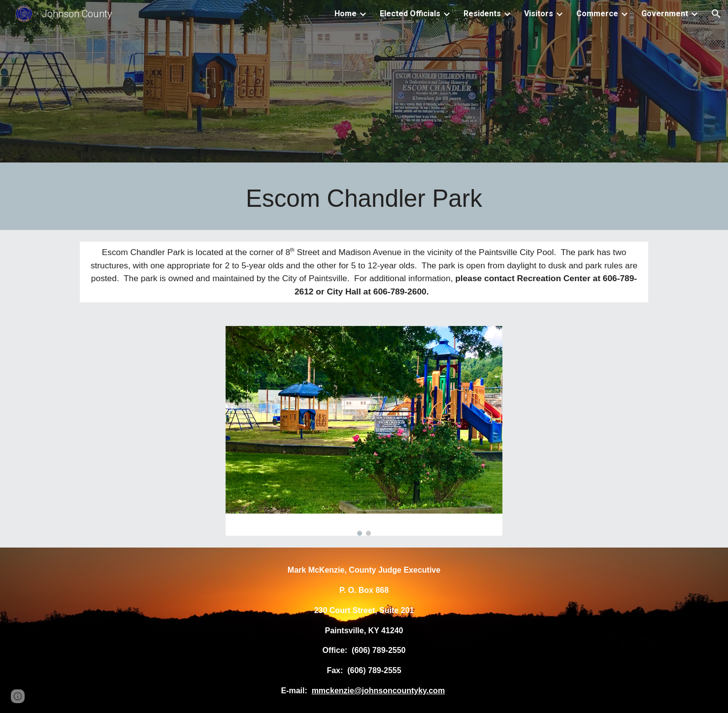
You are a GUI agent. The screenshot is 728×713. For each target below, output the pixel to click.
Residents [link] (482, 14)
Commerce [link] (597, 14)
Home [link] (346, 14)
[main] (364, 199)
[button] (716, 14)
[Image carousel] (364, 431)
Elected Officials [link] (410, 14)
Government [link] (665, 14)
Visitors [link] (539, 14)
